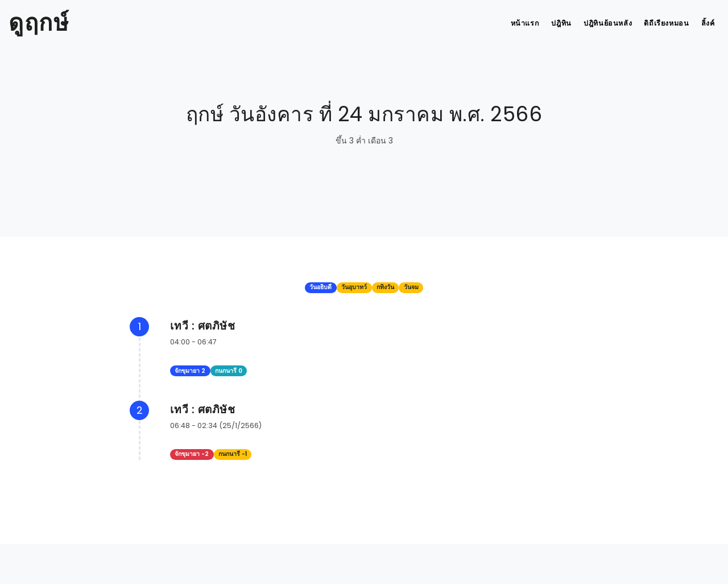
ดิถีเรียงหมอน (661, 23)
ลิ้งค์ (706, 23)
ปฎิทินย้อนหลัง (600, 23)
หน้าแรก (510, 23)
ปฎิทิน (550, 23)
